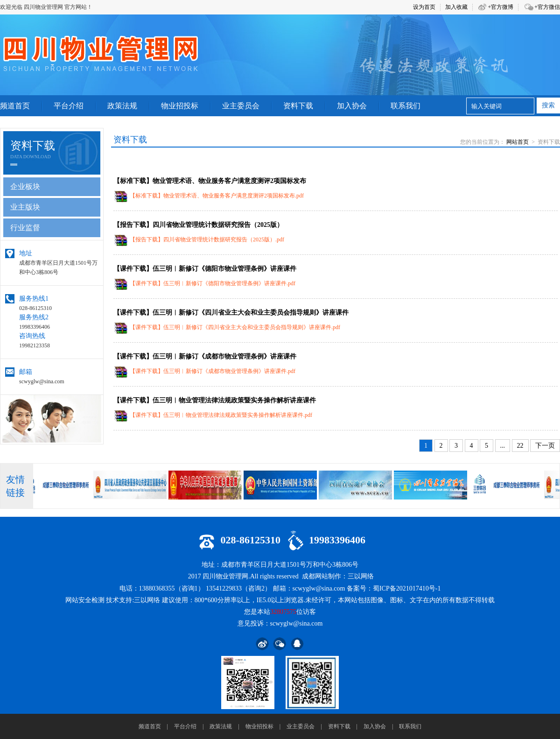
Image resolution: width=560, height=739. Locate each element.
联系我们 (410, 726)
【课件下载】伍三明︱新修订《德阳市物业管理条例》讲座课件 (205, 269)
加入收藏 (456, 7)
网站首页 (518, 142)
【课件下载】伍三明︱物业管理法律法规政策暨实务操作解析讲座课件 (215, 400)
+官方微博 (500, 7)
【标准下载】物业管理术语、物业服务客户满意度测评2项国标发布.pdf (217, 196)
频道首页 (150, 726)
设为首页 (424, 7)
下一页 (545, 446)
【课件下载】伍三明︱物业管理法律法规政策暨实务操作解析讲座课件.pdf (221, 415)
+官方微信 (547, 7)
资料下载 (339, 726)
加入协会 (375, 726)
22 (520, 446)
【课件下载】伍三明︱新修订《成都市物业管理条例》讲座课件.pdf (213, 371)
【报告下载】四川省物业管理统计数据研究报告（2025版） (198, 225)
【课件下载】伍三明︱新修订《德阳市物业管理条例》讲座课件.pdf (213, 283)
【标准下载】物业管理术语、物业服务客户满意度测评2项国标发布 (210, 181)
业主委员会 (301, 726)
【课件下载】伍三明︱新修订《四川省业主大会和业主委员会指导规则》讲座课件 (231, 313)
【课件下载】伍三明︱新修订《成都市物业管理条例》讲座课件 (205, 356)
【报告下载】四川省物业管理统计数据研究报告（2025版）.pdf (207, 239)
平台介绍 (185, 726)
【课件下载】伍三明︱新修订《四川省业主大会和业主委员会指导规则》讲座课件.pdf (235, 327)
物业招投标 (259, 726)
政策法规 (221, 726)
